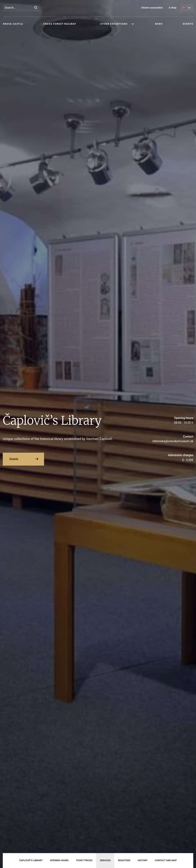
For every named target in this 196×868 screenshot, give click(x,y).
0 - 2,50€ (163, 457)
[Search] (36, 8)
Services (105, 860)
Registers (124, 860)
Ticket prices (84, 860)
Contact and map (166, 860)
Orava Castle (13, 24)
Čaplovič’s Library (31, 860)
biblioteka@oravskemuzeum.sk (163, 439)
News (159, 24)
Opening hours (59, 860)
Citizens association (152, 8)
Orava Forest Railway (60, 24)
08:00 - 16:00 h (163, 420)
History (143, 860)
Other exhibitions (114, 24)
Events (188, 24)
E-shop (173, 8)
